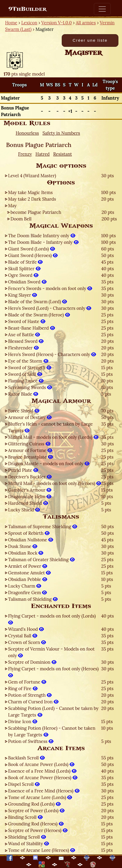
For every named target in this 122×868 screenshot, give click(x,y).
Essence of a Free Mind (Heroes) (44, 791)
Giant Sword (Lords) (31, 249)
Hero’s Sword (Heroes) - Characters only (52, 354)
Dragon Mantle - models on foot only (49, 464)
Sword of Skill (25, 374)
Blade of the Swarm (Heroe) (39, 315)
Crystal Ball (23, 636)
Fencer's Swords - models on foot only (50, 288)
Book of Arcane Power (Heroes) (43, 778)
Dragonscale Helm (30, 497)
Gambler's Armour (30, 490)
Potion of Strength (30, 695)
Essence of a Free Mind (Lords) (42, 771)
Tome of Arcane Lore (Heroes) (42, 850)
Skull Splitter (24, 269)
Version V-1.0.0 (57, 23)
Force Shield (24, 411)
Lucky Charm (25, 586)
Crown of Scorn (27, 642)
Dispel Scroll (24, 784)
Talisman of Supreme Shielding (43, 527)
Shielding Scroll (27, 837)
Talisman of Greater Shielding (41, 560)
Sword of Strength (30, 368)
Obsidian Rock (26, 553)
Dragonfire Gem (27, 593)
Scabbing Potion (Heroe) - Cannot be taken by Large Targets (52, 731)
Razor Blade (23, 394)
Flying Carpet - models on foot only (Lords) (52, 619)
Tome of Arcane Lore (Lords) (40, 797)
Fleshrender (23, 348)
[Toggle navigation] (102, 9)
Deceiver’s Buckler (30, 477)
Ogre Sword (23, 275)
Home (11, 23)
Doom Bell (21, 219)
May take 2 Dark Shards (32, 199)
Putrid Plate (23, 470)
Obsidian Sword (27, 282)
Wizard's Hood (26, 629)
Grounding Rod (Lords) (34, 804)
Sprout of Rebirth (29, 533)
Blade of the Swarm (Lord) (37, 302)
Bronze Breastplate (30, 457)
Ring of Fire (23, 688)
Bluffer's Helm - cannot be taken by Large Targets (51, 427)
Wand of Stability (28, 844)
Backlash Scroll (26, 758)
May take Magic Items (30, 192)
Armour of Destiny (30, 417)
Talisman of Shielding (33, 599)
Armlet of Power (28, 566)
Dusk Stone (23, 546)
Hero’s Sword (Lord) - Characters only (50, 308)
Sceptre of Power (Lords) (36, 811)
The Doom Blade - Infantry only (43, 242)
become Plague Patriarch (36, 212)
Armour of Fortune (30, 450)
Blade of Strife (25, 262)
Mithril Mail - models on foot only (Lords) (53, 437)
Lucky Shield (24, 510)
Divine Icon (23, 721)
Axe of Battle (24, 335)
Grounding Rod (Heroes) (36, 824)
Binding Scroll (25, 817)
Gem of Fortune (27, 682)
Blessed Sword (26, 341)
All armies (86, 23)
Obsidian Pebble (28, 579)
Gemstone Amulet (29, 573)
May (12, 206)
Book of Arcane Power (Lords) (41, 764)
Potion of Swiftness (31, 741)
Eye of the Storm (28, 361)
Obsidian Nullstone (31, 540)
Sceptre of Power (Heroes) (38, 830)
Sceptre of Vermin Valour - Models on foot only (51, 652)
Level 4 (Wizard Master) (32, 176)
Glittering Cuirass (29, 444)
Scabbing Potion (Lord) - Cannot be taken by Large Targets (53, 712)
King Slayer (22, 295)
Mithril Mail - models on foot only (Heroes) (55, 483)
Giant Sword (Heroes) (33, 255)
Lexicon (29, 23)
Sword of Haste (27, 321)
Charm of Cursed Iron (33, 702)
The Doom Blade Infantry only (42, 236)
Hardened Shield (28, 503)
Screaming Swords (30, 387)
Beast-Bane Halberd (31, 328)
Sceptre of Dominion (32, 662)
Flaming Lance (26, 381)
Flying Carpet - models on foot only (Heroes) (53, 672)
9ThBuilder (27, 9)
